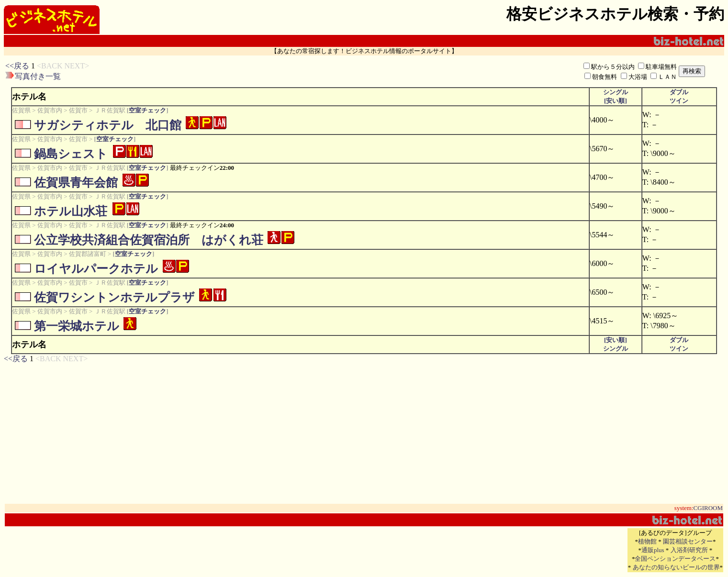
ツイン (679, 101)
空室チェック (147, 110)
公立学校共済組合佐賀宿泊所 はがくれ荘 (149, 240)
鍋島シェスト (71, 154)
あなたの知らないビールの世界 (676, 567)
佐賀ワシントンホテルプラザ (114, 297)
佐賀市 (78, 110)
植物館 (647, 541)
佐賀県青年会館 (76, 183)
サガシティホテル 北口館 (108, 125)
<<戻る (17, 66)
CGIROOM (708, 508)
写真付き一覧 (38, 76)
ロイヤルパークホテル (96, 269)
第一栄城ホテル (77, 326)
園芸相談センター (688, 541)
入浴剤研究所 (689, 550)
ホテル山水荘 (71, 211)
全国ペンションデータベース (675, 559)
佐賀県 (21, 110)
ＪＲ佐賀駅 (110, 110)
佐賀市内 (50, 110)
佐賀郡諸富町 (88, 254)
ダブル (679, 92)
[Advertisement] (258, 71)
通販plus (653, 550)
